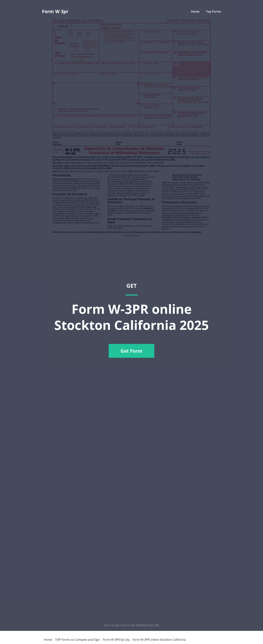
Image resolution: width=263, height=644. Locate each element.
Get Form (131, 351)
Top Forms (214, 11)
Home (195, 11)
